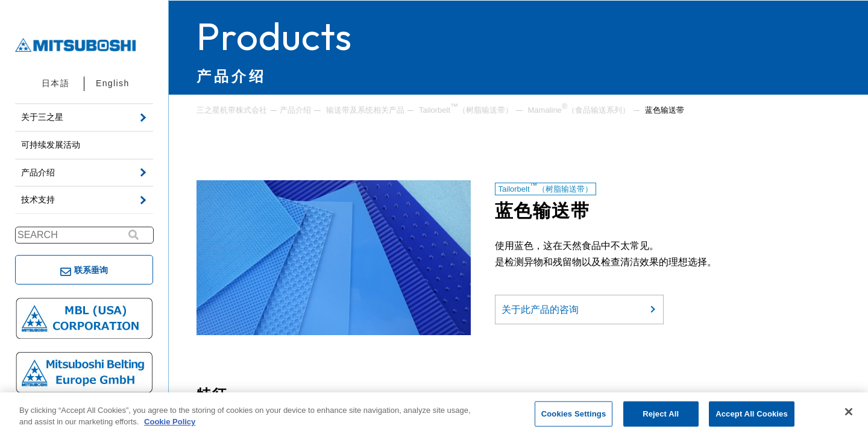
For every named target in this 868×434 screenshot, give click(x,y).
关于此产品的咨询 (540, 310)
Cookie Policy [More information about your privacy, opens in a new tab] (170, 422)
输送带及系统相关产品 (365, 110)
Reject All (661, 414)
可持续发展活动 (51, 145)
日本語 (55, 83)
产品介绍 (295, 110)
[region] (434, 413)
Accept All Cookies (752, 414)
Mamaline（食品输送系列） (579, 109)
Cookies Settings (574, 414)
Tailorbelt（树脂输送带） (466, 109)
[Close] (849, 412)
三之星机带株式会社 (232, 110)
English (113, 83)
